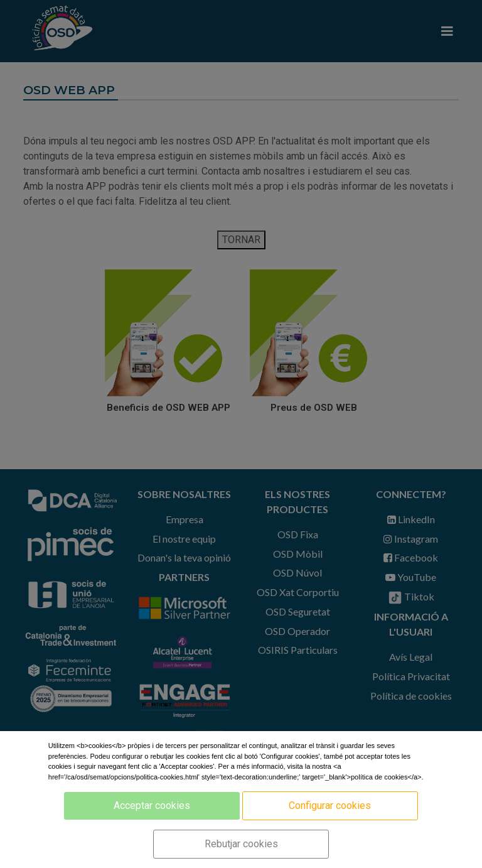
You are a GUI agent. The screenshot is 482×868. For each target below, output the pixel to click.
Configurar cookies (330, 806)
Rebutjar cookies (241, 844)
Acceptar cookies (152, 806)
